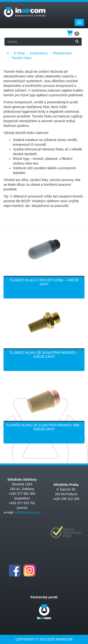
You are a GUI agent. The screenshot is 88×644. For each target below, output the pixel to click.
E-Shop (19, 53)
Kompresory (39, 53)
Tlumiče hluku (21, 58)
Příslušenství (62, 53)
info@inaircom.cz (27, 512)
